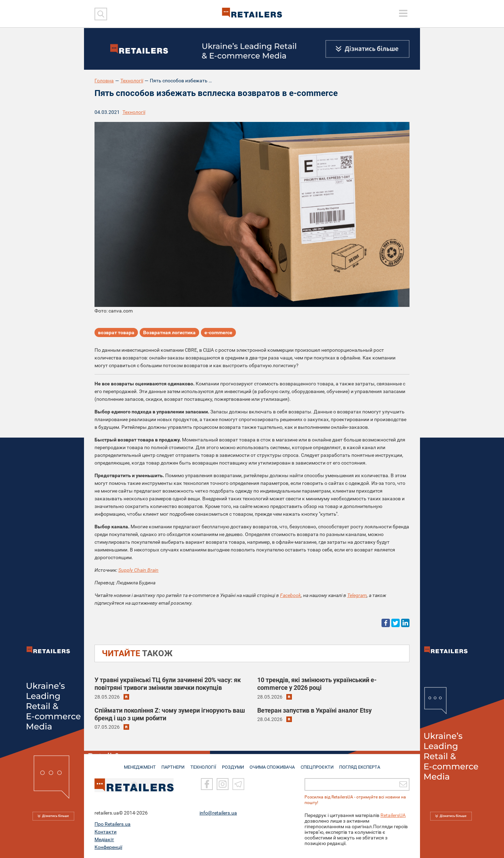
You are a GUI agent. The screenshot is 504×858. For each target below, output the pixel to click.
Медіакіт (104, 839)
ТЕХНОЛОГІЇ (203, 764)
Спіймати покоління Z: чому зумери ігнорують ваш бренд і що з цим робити (170, 714)
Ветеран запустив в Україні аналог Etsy (314, 710)
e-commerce (218, 333)
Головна (104, 81)
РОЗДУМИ (234, 764)
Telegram (357, 595)
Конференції (108, 847)
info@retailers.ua (218, 813)
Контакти (106, 832)
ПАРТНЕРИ (172, 764)
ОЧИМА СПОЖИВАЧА (273, 764)
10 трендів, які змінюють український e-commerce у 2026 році (317, 684)
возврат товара (116, 333)
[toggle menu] (403, 13)
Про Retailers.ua (113, 824)
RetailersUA (393, 815)
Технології (132, 81)
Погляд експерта (362, 764)
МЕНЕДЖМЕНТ (138, 764)
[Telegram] (238, 784)
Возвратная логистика (169, 333)
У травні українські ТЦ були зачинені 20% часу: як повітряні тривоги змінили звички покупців (168, 684)
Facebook (290, 595)
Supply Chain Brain (138, 570)
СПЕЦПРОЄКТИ (318, 764)
